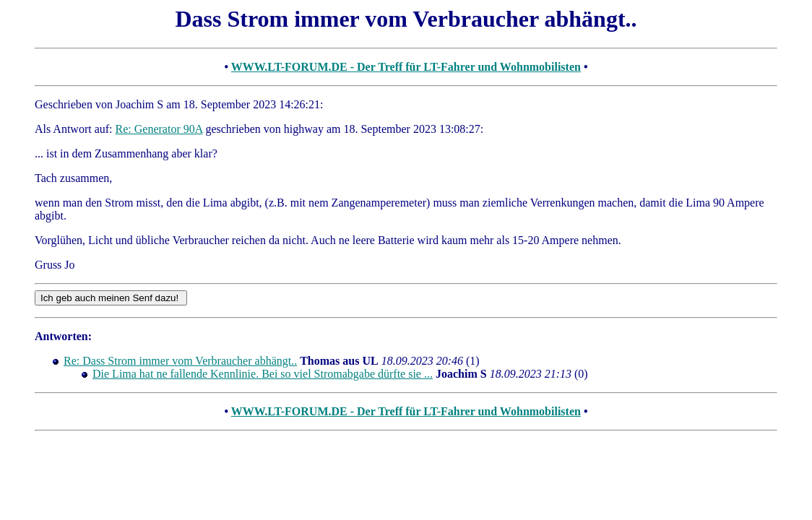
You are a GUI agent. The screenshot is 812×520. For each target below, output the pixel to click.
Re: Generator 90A (159, 129)
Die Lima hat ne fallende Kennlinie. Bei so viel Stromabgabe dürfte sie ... (263, 374)
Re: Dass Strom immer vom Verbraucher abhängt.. (180, 361)
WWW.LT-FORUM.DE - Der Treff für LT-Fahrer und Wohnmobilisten (406, 67)
